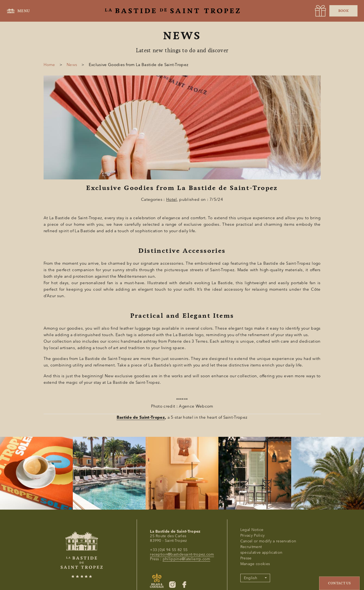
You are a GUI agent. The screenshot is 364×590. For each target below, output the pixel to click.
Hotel (172, 199)
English (250, 578)
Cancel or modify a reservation (268, 541)
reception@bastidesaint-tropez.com (182, 554)
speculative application (261, 553)
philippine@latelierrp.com (186, 559)
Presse (246, 558)
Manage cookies (255, 564)
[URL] (320, 11)
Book (343, 11)
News (72, 65)
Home (49, 65)
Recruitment (251, 547)
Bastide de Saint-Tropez (141, 417)
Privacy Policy (252, 535)
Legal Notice (252, 530)
